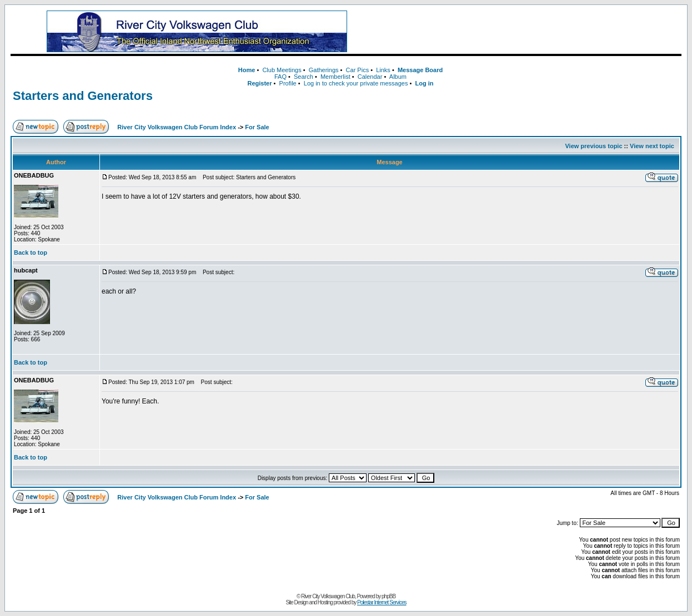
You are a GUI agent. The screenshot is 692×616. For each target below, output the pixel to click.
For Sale (257, 127)
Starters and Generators (83, 96)
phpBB (388, 596)
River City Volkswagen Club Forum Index (177, 127)
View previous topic (593, 146)
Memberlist (335, 77)
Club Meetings (282, 70)
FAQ (280, 77)
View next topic (652, 146)
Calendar (370, 77)
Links (383, 70)
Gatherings (324, 70)
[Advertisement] (528, 32)
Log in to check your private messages (356, 83)
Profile (288, 83)
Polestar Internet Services (382, 602)
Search (304, 77)
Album (398, 77)
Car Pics (358, 70)
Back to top (31, 253)
